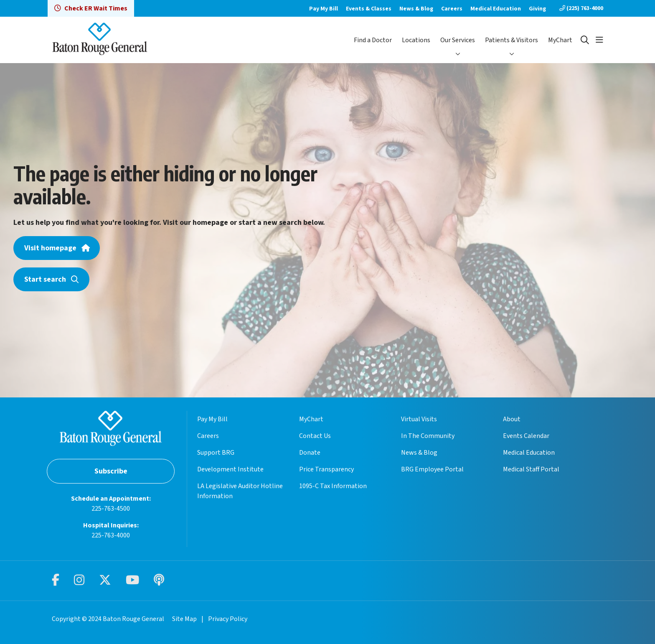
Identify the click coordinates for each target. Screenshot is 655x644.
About (512, 419)
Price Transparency (326, 469)
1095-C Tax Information (333, 486)
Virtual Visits (419, 419)
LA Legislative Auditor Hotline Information (240, 491)
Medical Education (496, 9)
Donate (310, 453)
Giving (537, 9)
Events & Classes (369, 9)
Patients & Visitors (512, 40)
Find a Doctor (373, 40)
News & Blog (416, 9)
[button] (599, 40)
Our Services (458, 40)
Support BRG (216, 453)
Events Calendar (526, 436)
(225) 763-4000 (581, 8)
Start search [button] (51, 279)
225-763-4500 (111, 509)
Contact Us (315, 436)
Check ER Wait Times (91, 8)
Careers (452, 9)
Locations (416, 40)
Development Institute (230, 469)
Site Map (184, 619)
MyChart (560, 40)
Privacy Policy (228, 619)
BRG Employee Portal (432, 469)
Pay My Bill (324, 9)
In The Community (428, 436)
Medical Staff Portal (531, 469)
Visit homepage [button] (57, 248)
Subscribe (111, 471)
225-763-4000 (111, 535)
